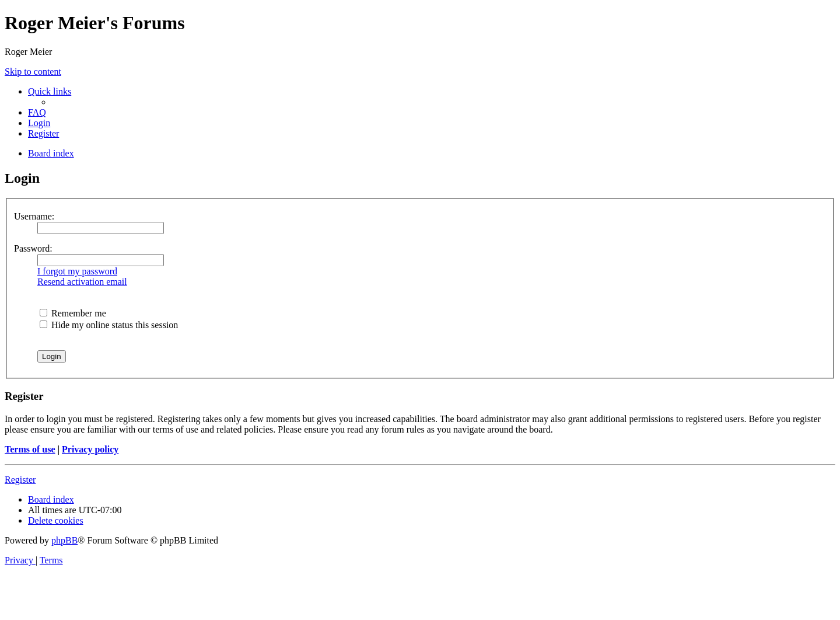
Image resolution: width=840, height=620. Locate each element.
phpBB (64, 540)
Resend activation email (82, 282)
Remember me (73, 313)
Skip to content (33, 72)
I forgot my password (77, 271)
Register (20, 480)
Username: (34, 216)
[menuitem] (37, 112)
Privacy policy (90, 449)
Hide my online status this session (109, 325)
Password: (33, 248)
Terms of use (30, 449)
